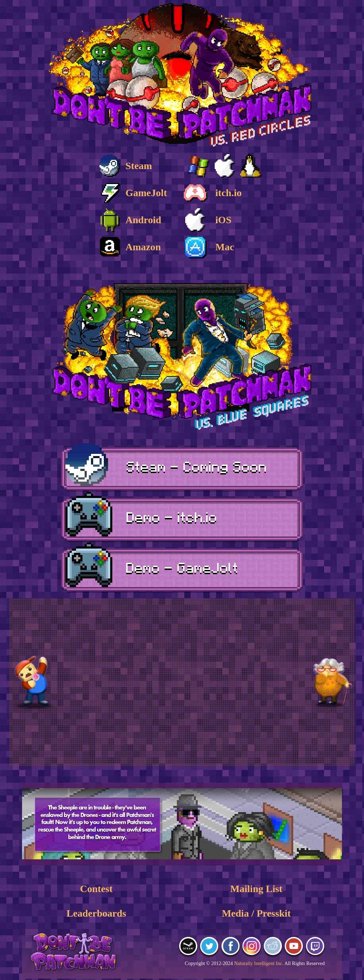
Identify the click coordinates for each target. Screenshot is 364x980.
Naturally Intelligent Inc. (259, 963)
